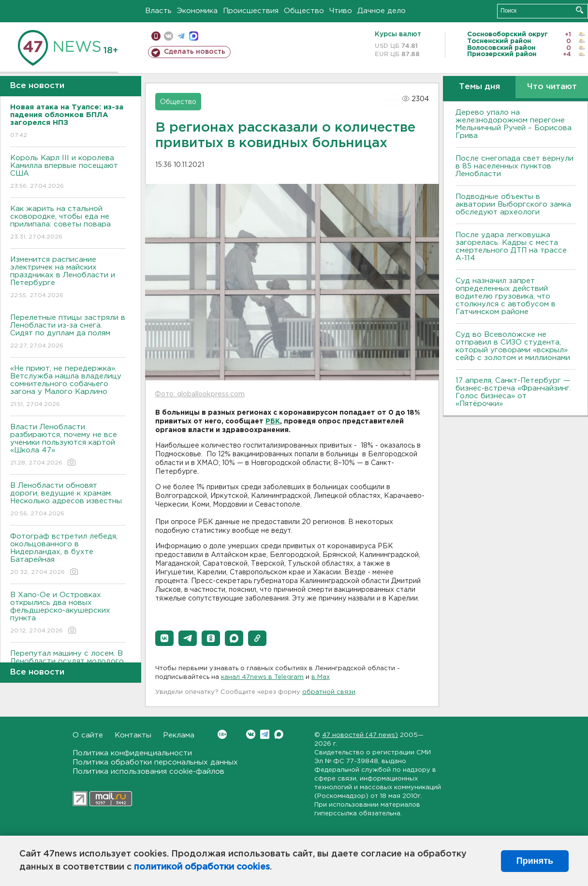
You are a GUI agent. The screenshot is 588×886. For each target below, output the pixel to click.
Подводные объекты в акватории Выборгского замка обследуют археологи (513, 204)
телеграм (181, 36)
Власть (158, 11)
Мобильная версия (156, 36)
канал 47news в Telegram (262, 677)
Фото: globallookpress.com (200, 394)
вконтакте (169, 36)
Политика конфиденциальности (132, 753)
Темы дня (479, 87)
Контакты (133, 735)
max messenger (194, 36)
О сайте (88, 735)
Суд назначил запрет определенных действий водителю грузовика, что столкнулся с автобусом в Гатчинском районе (506, 296)
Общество (304, 11)
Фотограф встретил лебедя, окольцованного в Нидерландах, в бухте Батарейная (68, 555)
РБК (273, 421)
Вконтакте (222, 734)
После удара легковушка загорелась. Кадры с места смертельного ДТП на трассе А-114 (511, 247)
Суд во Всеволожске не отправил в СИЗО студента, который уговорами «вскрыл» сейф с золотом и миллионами (513, 346)
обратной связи (329, 692)
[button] (164, 638)
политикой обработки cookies (202, 867)
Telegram (265, 734)
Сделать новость (195, 52)
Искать (580, 10)
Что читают (552, 87)
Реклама (179, 735)
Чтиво (341, 11)
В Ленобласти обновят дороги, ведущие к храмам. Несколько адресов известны (68, 500)
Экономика (197, 11)
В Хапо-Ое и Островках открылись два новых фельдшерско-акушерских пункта (68, 613)
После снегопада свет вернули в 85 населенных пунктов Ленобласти (514, 166)
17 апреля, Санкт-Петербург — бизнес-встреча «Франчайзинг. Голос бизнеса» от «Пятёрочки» (513, 392)
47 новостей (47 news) (360, 735)
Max (279, 734)
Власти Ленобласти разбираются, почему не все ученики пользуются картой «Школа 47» (68, 445)
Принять (535, 861)
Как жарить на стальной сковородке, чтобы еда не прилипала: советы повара (68, 223)
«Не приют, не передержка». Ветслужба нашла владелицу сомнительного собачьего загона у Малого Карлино (68, 387)
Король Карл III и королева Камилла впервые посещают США (68, 173)
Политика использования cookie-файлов (148, 772)
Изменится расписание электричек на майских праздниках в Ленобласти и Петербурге (68, 278)
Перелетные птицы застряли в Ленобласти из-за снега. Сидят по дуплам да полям (68, 332)
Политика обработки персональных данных (155, 762)
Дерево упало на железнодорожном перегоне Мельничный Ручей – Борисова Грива (514, 124)
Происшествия (251, 11)
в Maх (321, 677)
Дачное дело (382, 11)
